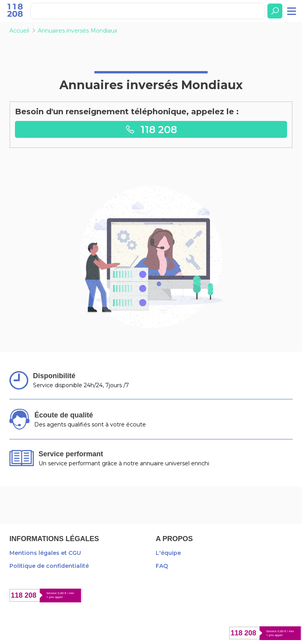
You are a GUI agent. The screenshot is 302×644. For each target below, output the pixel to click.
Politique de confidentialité (49, 566)
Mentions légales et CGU (45, 553)
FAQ (162, 566)
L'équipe (168, 553)
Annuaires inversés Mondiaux (77, 31)
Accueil (19, 31)
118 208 (151, 129)
